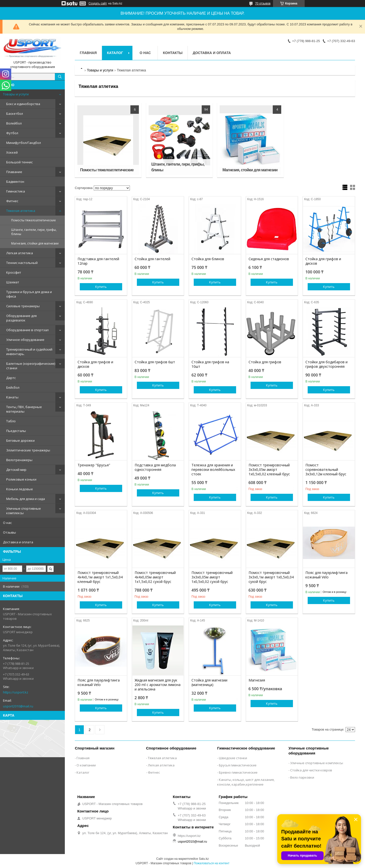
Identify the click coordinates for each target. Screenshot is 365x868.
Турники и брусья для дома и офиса (29, 294)
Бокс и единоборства (23, 104)
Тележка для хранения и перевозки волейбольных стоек (213, 470)
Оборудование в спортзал (27, 330)
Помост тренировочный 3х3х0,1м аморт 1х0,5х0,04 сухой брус (271, 577)
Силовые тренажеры (23, 306)
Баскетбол (15, 114)
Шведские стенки (233, 758)
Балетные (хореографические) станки (31, 366)
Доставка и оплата (18, 542)
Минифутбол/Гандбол (24, 143)
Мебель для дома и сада (26, 499)
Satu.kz (204, 859)
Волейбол (14, 123)
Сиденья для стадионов (269, 259)
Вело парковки (302, 777)
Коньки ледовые (20, 489)
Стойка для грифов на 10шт (210, 364)
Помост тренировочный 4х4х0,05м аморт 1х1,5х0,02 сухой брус (155, 577)
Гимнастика (16, 191)
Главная (88, 53)
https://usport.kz (16, 692)
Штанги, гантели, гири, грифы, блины (34, 232)
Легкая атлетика (20, 253)
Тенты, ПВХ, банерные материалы (24, 409)
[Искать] (60, 77)
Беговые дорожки (20, 440)
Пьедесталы (16, 431)
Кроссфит (14, 272)
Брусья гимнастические (238, 765)
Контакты (173, 53)
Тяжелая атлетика (21, 211)
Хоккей (12, 152)
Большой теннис (19, 162)
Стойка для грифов (265, 362)
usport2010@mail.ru (18, 706)
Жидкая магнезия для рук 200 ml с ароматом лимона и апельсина (158, 685)
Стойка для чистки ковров (311, 770)
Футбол (12, 133)
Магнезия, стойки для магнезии (35, 243)
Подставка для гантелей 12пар (98, 261)
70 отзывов (263, 3)
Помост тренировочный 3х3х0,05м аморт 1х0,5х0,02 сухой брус (212, 577)
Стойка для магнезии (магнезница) (209, 682)
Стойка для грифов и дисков (323, 261)
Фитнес (12, 201)
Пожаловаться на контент (212, 863)
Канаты (12, 397)
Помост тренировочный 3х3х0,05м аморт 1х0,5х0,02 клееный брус (269, 470)
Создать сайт (98, 3)
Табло (11, 421)
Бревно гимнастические (238, 772)
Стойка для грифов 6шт (155, 362)
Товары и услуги (16, 94)
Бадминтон (15, 182)
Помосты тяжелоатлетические (34, 220)
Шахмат (13, 282)
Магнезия (257, 680)
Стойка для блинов (208, 259)
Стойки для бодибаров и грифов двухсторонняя (326, 364)
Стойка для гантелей (152, 259)
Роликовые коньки (21, 479)
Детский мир (16, 470)
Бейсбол (13, 387)
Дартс (11, 378)
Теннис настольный (22, 263)
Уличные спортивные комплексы (24, 511)
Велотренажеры (19, 460)
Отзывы (9, 532)
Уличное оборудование (25, 340)
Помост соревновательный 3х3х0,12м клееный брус (326, 470)
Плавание (14, 172)
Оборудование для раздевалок (21, 318)
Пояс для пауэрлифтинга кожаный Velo (326, 575)
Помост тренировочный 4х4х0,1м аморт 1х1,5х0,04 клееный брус (100, 577)
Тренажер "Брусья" (94, 465)
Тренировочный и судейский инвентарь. (29, 352)
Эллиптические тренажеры (28, 450)
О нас (7, 523)
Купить (101, 287)
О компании (86, 765)
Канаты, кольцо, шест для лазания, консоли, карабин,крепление (246, 782)
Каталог (115, 53)
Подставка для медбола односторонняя (155, 467)
